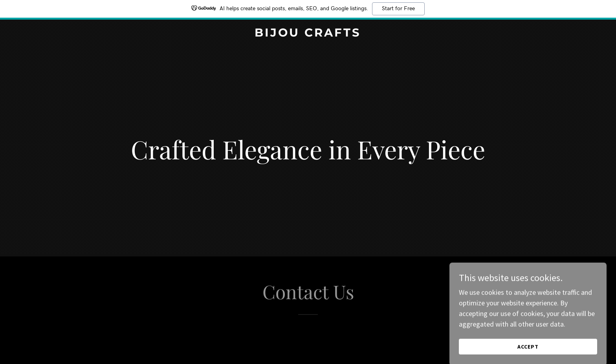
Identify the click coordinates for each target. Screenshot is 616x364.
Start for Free (398, 9)
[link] (308, 34)
